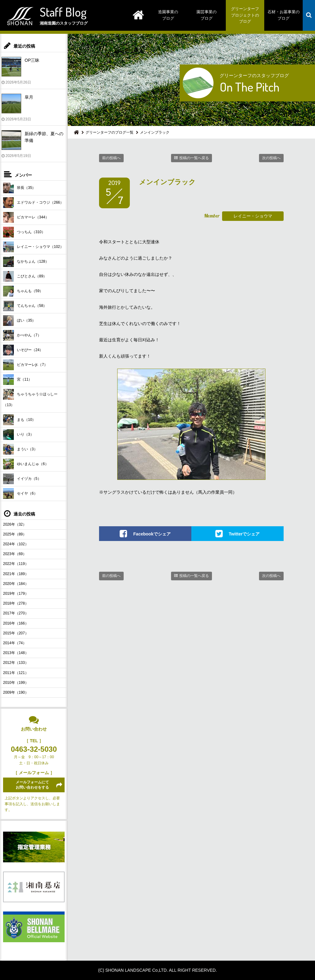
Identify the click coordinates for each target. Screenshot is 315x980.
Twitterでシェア (244, 534)
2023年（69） (15, 554)
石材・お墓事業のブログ (284, 15)
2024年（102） (16, 544)
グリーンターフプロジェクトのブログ (245, 15)
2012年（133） (16, 663)
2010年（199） (16, 683)
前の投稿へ (111, 158)
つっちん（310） (24, 232)
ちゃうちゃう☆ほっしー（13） (30, 398)
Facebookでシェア (152, 534)
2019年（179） (16, 594)
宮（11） (18, 380)
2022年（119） (16, 564)
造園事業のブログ (168, 15)
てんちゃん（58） (25, 306)
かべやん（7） (22, 335)
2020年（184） (16, 584)
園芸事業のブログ (207, 15)
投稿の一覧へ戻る (194, 158)
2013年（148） (16, 653)
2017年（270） (16, 613)
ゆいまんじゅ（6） (26, 464)
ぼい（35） (19, 321)
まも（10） (19, 420)
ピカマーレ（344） (26, 217)
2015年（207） (16, 633)
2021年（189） (16, 574)
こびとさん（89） (25, 276)
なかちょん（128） (26, 262)
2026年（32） (15, 524)
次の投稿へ (271, 158)
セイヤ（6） (20, 494)
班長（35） (19, 188)
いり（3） (18, 435)
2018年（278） (16, 603)
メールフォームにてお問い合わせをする (32, 785)
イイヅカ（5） (22, 479)
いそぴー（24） (23, 350)
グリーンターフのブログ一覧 (110, 132)
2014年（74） (15, 643)
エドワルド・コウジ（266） (33, 203)
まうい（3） (20, 449)
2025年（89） (15, 534)
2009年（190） (16, 692)
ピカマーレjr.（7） (25, 365)
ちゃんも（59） (23, 291)
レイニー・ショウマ (253, 216)
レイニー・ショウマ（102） (33, 247)
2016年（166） (16, 623)
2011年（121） (16, 673)
